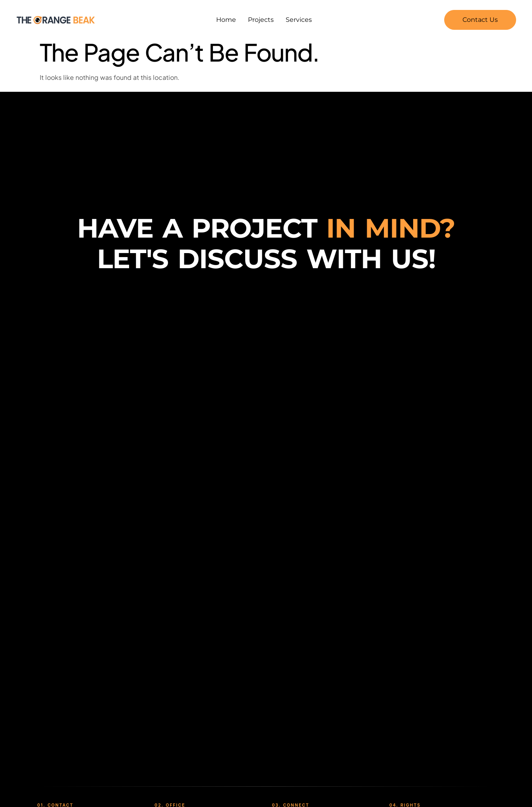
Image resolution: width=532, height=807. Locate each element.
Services (299, 20)
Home (226, 20)
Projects (261, 20)
